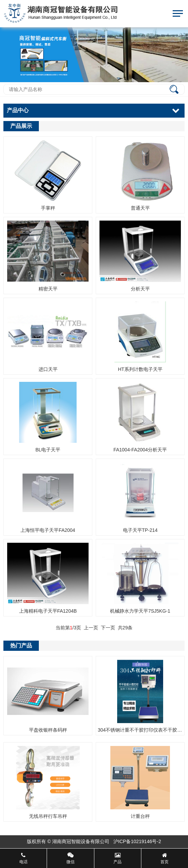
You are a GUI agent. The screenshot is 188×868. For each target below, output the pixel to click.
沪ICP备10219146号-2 (137, 841)
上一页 (92, 628)
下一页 (108, 628)
